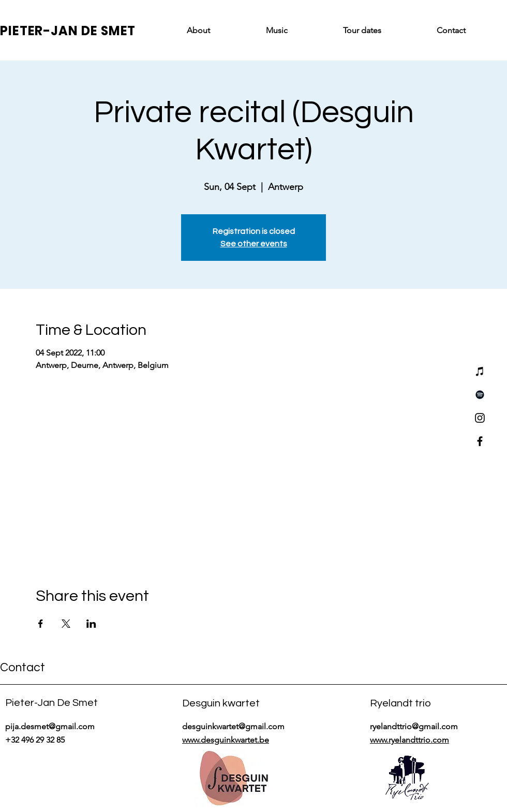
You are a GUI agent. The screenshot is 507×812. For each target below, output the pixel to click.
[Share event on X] (66, 624)
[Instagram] (480, 418)
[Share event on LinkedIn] (91, 624)
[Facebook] (480, 441)
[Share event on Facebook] (41, 624)
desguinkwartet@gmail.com (233, 726)
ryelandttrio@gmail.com (414, 726)
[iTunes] (480, 371)
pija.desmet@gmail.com (50, 726)
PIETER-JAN (41, 31)
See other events (254, 244)
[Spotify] (480, 395)
